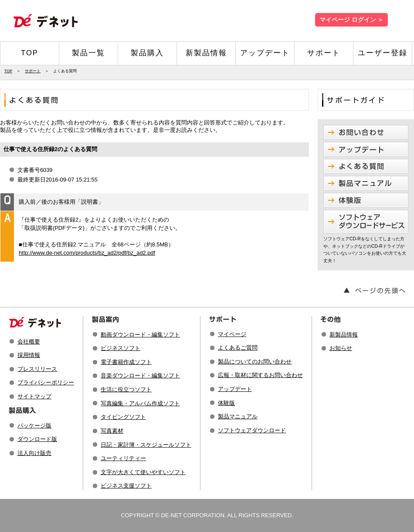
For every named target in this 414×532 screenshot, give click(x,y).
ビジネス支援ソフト (126, 486)
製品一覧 (88, 53)
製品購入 (147, 53)
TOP (30, 53)
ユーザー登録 (383, 53)
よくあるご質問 (238, 348)
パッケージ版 (34, 426)
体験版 (226, 403)
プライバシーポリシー (46, 382)
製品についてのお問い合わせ (255, 362)
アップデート (265, 53)
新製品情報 (206, 53)
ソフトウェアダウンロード (252, 430)
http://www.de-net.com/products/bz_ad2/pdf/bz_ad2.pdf (87, 253)
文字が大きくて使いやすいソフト (143, 472)
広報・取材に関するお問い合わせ (260, 375)
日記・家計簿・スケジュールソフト (146, 445)
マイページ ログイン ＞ (351, 20)
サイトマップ (34, 396)
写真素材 (112, 431)
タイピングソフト (123, 417)
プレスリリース (37, 369)
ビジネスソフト (120, 348)
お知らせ (341, 348)
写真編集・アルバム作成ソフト (140, 403)
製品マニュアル (238, 416)
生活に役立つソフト (126, 389)
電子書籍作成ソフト (126, 362)
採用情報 (29, 355)
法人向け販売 (34, 453)
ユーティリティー (123, 458)
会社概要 (29, 342)
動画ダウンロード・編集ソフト (140, 335)
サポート (324, 53)
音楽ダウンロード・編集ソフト (140, 375)
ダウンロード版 (37, 439)
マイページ (232, 334)
